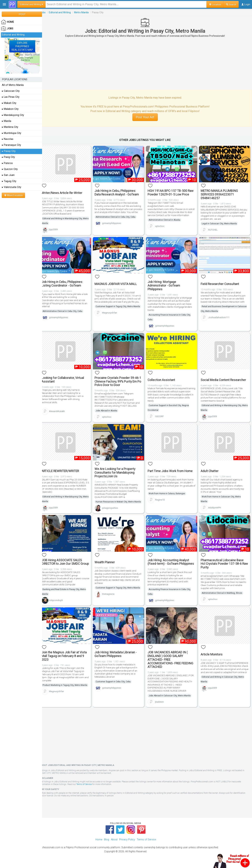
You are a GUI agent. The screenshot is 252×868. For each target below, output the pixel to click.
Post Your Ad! (147, 117)
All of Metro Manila (13, 85)
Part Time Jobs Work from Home (172, 468)
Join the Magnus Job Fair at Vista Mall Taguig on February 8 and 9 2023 (68, 660)
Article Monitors (213, 659)
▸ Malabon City (10, 109)
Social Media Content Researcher (224, 378)
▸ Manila (7, 121)
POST (22, 14)
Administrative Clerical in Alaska (167, 219)
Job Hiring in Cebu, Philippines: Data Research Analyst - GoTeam (120, 192)
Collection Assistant (163, 378)
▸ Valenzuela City (12, 187)
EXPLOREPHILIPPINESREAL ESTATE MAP (22, 46)
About (114, 844)
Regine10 (162, 497)
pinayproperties (113, 510)
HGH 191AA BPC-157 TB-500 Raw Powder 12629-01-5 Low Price (173, 192)
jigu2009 (57, 229)
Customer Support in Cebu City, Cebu (116, 686)
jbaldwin (162, 706)
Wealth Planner (108, 563)
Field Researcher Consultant (221, 283)
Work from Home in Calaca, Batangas (169, 491)
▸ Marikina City (10, 127)
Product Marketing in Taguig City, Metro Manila (69, 689)
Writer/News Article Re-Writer (66, 192)
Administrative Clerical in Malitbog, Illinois (223, 594)
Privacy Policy (127, 844)
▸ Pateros (7, 163)
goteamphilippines (115, 225)
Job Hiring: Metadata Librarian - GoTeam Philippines (119, 658)
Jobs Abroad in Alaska (109, 409)
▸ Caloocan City (11, 91)
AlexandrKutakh (61, 409)
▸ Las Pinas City (11, 97)
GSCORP (161, 414)
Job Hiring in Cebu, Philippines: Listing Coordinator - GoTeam (66, 282)
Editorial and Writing (64, 12)
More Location (13, 195)
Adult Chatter (211, 468)
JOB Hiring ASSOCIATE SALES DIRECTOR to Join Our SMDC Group (66, 565)
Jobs (47, 12)
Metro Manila (85, 12)
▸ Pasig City (8, 157)
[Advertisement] (147, 63)
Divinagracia (111, 595)
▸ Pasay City (9, 151)
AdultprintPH (216, 505)
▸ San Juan (8, 175)
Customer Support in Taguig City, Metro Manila (121, 305)
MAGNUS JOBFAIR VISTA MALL (119, 283)
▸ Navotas (8, 139)
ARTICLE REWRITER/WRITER (64, 468)
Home (99, 844)
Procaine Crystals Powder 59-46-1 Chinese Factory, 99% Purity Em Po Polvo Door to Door (121, 379)
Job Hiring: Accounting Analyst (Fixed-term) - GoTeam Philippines (173, 563)
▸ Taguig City (9, 181)
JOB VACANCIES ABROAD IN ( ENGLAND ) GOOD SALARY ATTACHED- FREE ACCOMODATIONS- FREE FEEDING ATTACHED (173, 664)
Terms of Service (88, 788)
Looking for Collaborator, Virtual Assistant (67, 378)
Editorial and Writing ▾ (32, 4)
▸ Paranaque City (11, 145)
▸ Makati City (9, 103)
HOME (8, 22)
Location (215, 4)
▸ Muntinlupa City (12, 133)
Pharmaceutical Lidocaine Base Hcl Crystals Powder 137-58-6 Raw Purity (223, 565)
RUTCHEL (214, 229)
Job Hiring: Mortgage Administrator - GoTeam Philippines (166, 284)
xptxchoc (162, 225)
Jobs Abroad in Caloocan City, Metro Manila (172, 700)
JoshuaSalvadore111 (220, 316)
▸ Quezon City (10, 169)
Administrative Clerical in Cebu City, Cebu (118, 219)
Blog (107, 844)
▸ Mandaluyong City (13, 115)
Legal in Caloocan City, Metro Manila (220, 223)
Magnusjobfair (113, 311)
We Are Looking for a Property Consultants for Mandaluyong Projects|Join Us (118, 470)
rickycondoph (60, 605)
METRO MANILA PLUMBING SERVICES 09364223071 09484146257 (220, 194)
